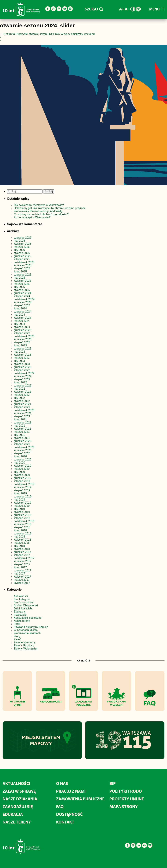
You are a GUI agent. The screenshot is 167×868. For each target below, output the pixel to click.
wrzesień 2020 (23, 450)
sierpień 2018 (22, 527)
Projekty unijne (127, 799)
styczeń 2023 (22, 364)
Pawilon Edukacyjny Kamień (31, 627)
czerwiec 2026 (22, 238)
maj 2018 (19, 537)
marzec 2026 (22, 247)
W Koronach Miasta (26, 630)
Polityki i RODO (126, 791)
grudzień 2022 (22, 367)
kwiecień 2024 (22, 318)
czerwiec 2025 (22, 275)
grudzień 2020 (22, 441)
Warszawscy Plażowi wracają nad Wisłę (38, 211)
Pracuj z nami (71, 791)
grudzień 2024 (22, 293)
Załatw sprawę (19, 791)
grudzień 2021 (22, 404)
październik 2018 (24, 521)
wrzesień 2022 (23, 376)
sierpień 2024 (22, 305)
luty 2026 (19, 250)
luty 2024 (19, 324)
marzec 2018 (22, 543)
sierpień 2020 (22, 453)
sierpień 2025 (22, 268)
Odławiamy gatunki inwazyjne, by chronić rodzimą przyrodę (50, 208)
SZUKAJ (94, 9)
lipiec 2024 (20, 308)
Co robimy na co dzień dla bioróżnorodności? (41, 214)
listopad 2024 (22, 296)
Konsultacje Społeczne (28, 618)
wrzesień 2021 (23, 413)
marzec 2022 (22, 395)
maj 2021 (19, 426)
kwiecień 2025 (22, 281)
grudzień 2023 (22, 330)
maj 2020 (19, 463)
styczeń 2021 (22, 438)
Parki (17, 624)
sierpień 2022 (22, 379)
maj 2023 (19, 352)
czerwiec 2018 (22, 533)
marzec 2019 (22, 506)
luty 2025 (19, 287)
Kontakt (65, 822)
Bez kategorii (22, 599)
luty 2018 (19, 546)
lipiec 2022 (20, 382)
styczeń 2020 (22, 475)
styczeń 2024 (22, 327)
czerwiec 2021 (22, 423)
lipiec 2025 (20, 271)
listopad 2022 (22, 370)
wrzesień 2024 (23, 302)
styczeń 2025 (22, 290)
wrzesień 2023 (23, 339)
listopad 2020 (22, 444)
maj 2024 (19, 315)
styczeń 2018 (22, 549)
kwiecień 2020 (22, 466)
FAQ (60, 806)
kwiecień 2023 (22, 355)
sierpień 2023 (22, 342)
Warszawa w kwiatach (27, 633)
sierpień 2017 (22, 564)
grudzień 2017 (22, 552)
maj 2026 (19, 241)
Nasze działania (20, 799)
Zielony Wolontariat (25, 649)
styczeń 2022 (22, 401)
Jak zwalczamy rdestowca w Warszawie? (39, 205)
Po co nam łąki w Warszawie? (32, 217)
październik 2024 (24, 299)
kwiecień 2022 (22, 392)
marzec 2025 (22, 284)
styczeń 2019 (22, 512)
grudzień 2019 (22, 478)
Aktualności (21, 596)
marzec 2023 (22, 358)
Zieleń (17, 639)
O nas (62, 783)
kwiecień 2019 (22, 503)
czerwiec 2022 (22, 386)
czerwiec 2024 (22, 312)
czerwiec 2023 (22, 349)
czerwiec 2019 (22, 497)
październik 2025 (24, 262)
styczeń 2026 (22, 253)
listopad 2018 (22, 518)
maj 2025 (19, 278)
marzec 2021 (22, 432)
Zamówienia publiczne (80, 799)
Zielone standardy (25, 642)
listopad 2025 (22, 259)
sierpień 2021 (22, 416)
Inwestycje (20, 615)
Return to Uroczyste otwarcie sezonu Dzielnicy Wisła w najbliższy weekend (47, 34)
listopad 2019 (22, 481)
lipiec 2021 (20, 419)
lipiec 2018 (20, 530)
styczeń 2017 (22, 583)
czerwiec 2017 (22, 570)
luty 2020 (19, 472)
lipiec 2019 (20, 493)
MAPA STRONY (124, 806)
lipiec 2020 (20, 456)
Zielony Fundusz (24, 645)
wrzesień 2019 (23, 487)
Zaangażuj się (18, 806)
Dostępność (69, 814)
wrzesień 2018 (23, 524)
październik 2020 (24, 447)
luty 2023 (19, 361)
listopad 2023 (22, 333)
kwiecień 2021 (22, 429)
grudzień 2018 (22, 515)
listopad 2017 (22, 555)
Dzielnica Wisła (23, 608)
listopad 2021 (22, 407)
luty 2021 (19, 435)
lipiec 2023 (20, 345)
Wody (17, 636)
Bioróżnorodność (24, 602)
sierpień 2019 (22, 490)
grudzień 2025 (22, 256)
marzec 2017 (22, 580)
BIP (113, 783)
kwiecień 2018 (22, 540)
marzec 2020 (22, 469)
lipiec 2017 (20, 567)
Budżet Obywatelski (26, 605)
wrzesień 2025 (23, 265)
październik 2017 (24, 558)
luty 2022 (19, 398)
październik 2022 (24, 373)
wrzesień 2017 (23, 561)
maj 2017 (19, 574)
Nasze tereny (22, 621)
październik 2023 (24, 336)
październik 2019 (24, 484)
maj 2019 (19, 500)
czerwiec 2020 (22, 460)
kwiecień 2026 (22, 244)
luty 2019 (19, 509)
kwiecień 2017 (22, 577)
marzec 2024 (22, 321)
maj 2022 (19, 389)
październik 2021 (24, 410)
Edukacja (19, 612)
